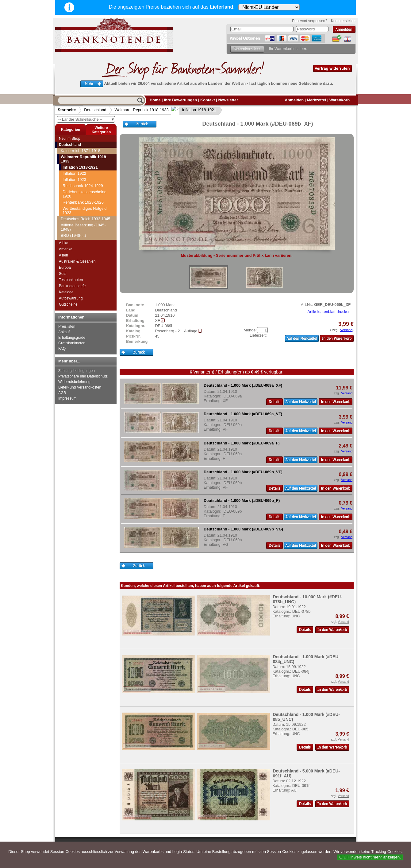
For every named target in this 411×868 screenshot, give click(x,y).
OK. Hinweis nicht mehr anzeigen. (370, 857)
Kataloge (66, 292)
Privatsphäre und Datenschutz (83, 376)
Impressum (67, 398)
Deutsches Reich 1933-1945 (86, 219)
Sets (63, 274)
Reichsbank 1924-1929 (83, 186)
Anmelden (294, 100)
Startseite (67, 110)
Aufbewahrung (71, 298)
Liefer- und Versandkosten (80, 387)
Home (155, 100)
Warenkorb (340, 100)
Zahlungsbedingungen (77, 371)
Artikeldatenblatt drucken (329, 312)
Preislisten (67, 326)
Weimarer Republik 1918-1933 (142, 110)
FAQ (62, 349)
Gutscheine (68, 304)
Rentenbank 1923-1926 (83, 202)
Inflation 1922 (74, 173)
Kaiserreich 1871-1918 (81, 151)
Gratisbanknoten (72, 343)
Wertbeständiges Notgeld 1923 (85, 211)
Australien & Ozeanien (77, 261)
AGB (62, 393)
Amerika (66, 249)
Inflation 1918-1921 (194, 110)
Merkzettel (317, 100)
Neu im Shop (69, 139)
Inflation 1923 (74, 180)
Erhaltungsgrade (72, 338)
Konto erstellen (343, 21)
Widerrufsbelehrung (74, 382)
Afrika (64, 243)
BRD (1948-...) (73, 235)
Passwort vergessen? (310, 21)
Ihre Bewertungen (180, 100)
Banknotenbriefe (72, 286)
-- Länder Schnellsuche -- (86, 119)
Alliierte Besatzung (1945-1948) (83, 227)
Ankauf (64, 332)
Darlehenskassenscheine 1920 (85, 194)
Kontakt (208, 100)
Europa (65, 268)
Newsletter (228, 100)
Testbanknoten (71, 280)
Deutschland (95, 110)
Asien (63, 255)
